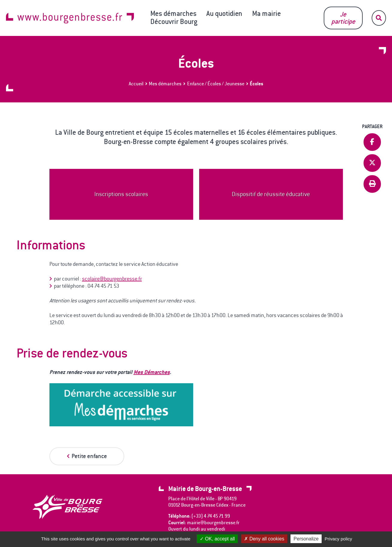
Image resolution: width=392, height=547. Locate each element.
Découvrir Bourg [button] (174, 22)
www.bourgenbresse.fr (70, 18)
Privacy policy (338, 539)
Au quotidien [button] (224, 13)
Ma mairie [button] (267, 13)
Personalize (306, 539)
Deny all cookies (264, 539)
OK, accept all (217, 539)
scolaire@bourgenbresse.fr (112, 279)
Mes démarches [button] (173, 13)
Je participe (343, 18)
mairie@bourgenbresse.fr (213, 523)
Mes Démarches (152, 372)
